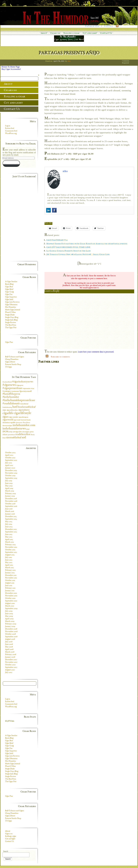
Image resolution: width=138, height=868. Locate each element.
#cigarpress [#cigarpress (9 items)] (20, 385)
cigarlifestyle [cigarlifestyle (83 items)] (22, 413)
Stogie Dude (10, 315)
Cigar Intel (9, 300)
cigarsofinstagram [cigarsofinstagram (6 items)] (24, 417)
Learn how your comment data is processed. (96, 352)
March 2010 (10, 606)
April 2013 (9, 540)
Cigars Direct (10, 362)
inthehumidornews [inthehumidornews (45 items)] (14, 429)
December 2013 (11, 529)
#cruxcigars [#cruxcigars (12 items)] (7, 391)
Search (6, 851)
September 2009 (11, 609)
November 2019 (11, 473)
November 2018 (11, 501)
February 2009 (11, 624)
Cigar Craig (9, 292)
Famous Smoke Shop (13, 364)
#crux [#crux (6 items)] (33, 389)
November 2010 (11, 596)
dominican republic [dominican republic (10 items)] (9, 423)
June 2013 (9, 534)
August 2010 (10, 603)
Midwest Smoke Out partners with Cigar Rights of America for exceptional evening (87, 244)
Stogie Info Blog (11, 320)
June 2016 (9, 509)
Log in (8, 126)
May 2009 (9, 616)
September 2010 (11, 601)
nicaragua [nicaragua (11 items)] (26, 432)
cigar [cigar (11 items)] (4, 410)
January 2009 (10, 626)
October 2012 (10, 550)
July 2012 (9, 557)
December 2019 (11, 471)
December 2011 (11, 575)
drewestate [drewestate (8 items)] (19, 423)
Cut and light (90, 33)
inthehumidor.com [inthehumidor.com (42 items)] (24, 425)
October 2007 (10, 665)
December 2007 (11, 660)
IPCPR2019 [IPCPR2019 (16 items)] (7, 432)
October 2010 (10, 598)
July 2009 (9, 611)
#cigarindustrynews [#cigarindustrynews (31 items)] (23, 382)
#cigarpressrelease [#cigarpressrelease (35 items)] (12, 388)
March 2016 (10, 511)
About (44, 33)
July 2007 (9, 672)
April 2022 (9, 455)
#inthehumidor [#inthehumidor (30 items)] (11, 397)
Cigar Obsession (11, 305)
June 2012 (9, 560)
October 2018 (10, 504)
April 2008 (9, 649)
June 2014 (9, 527)
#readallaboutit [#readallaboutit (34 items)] (11, 404)
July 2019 (9, 481)
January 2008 (10, 657)
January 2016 (10, 514)
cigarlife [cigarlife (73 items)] (8, 413)
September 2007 (11, 667)
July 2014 (9, 524)
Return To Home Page (11, 67)
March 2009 (10, 621)
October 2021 (10, 458)
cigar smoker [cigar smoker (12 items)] (14, 417)
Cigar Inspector (11, 297)
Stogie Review (11, 323)
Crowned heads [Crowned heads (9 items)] (26, 420)
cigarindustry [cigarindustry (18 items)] (24, 410)
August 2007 (10, 670)
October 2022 (10, 453)
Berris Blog (9, 284)
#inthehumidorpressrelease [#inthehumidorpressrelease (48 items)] (19, 400)
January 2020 (10, 468)
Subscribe (11, 163)
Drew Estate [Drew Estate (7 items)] (26, 423)
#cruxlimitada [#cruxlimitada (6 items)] (15, 391)
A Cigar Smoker (11, 282)
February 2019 (10, 494)
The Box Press (11, 325)
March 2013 (9, 542)
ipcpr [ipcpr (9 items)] (28, 429)
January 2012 (10, 573)
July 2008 (9, 642)
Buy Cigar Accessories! (11, 69)
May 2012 (9, 563)
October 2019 (10, 476)
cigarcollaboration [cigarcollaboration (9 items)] (12, 410)
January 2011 (10, 591)
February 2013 (10, 545)
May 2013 (9, 537)
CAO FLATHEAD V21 (57, 240)
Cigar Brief (9, 289)
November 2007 (11, 662)
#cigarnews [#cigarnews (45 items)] (9, 385)
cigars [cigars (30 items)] (5, 417)
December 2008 (11, 629)
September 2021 (11, 460)
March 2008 (10, 652)
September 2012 (11, 552)
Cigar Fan (9, 294)
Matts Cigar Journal (13, 310)
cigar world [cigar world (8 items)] (17, 420)
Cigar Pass (9, 342)
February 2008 (11, 655)
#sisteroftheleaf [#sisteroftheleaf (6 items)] (24, 404)
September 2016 (11, 506)
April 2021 (9, 465)
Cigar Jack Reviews (12, 302)
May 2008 (9, 647)
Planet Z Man (10, 312)
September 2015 (11, 519)
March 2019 (10, 491)
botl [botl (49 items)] (15, 407)
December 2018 (11, 499)
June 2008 (9, 644)
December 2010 (11, 593)
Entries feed (10, 128)
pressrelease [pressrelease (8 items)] (11, 435)
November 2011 (11, 578)
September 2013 (11, 532)
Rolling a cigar (72, 33)
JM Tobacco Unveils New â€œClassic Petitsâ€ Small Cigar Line (78, 255)
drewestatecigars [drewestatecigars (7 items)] (7, 426)
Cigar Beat (9, 287)
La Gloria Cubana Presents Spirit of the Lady (68, 251)
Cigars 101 (55, 33)
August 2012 (10, 555)
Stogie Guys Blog (12, 317)
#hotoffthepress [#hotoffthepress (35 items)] (11, 394)
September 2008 (11, 637)
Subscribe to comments (60, 357)
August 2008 (10, 639)
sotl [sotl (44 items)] (24, 438)
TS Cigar (8, 367)
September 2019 (11, 478)
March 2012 (10, 568)
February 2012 (10, 570)
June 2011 (9, 586)
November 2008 (11, 632)
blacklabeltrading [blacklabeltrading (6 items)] (7, 407)
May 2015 (9, 522)
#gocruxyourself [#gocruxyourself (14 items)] (26, 391)
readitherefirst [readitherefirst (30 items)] (23, 434)
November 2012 (11, 547)
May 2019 (9, 486)
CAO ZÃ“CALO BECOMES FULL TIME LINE (68, 247)
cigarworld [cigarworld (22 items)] (8, 420)
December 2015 (11, 517)
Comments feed (11, 131)
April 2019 (9, 488)
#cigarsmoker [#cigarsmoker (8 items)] (27, 389)
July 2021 (9, 463)
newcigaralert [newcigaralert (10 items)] (17, 432)
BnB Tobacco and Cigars (15, 357)
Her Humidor (11, 307)
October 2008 (10, 634)
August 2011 (10, 583)
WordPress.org (11, 134)
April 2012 (9, 565)
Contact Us (106, 33)
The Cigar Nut (11, 328)
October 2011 (10, 580)
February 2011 (10, 588)
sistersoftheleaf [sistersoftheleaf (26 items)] (14, 438)
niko (69, 61)
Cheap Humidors (12, 359)
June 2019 (9, 483)
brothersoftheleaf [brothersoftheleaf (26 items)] (27, 407)
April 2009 (9, 619)
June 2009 (9, 614)
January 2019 (10, 496)
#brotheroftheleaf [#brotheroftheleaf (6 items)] (7, 382)
